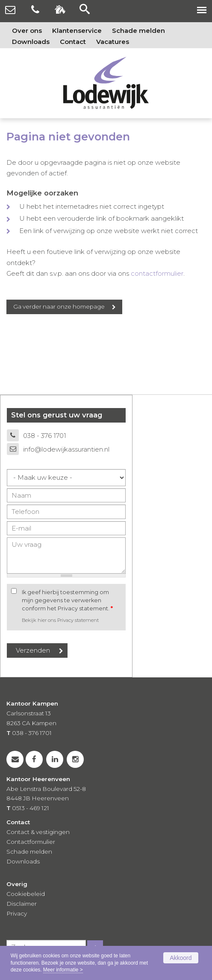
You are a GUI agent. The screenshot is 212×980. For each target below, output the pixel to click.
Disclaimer (22, 904)
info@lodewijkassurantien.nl (66, 449)
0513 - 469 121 (31, 808)
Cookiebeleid (26, 894)
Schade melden (29, 852)
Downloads (23, 861)
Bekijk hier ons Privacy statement (60, 620)
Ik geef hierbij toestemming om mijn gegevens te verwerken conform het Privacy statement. (67, 600)
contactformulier (157, 273)
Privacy (17, 913)
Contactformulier (31, 842)
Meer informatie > (63, 970)
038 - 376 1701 (45, 436)
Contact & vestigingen (38, 832)
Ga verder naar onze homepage (59, 306)
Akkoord (181, 958)
